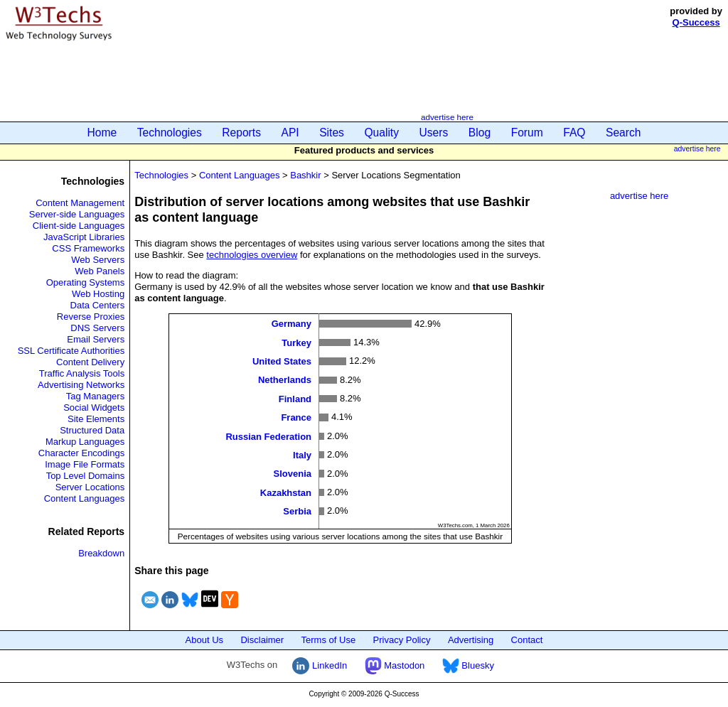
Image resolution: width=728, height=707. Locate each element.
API (290, 133)
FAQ (574, 133)
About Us (204, 640)
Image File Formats (85, 464)
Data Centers (98, 305)
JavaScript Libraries (84, 237)
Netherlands (285, 380)
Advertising (471, 640)
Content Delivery (90, 362)
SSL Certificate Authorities (71, 351)
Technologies (170, 133)
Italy (302, 455)
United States (282, 361)
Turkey (296, 342)
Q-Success (696, 22)
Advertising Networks (81, 385)
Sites (332, 133)
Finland (295, 398)
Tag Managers (95, 396)
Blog (480, 133)
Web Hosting (98, 294)
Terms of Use (329, 640)
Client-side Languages (79, 226)
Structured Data (92, 430)
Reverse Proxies (91, 317)
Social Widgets (94, 408)
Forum (527, 133)
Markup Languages (85, 442)
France (296, 417)
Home (102, 133)
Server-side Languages (77, 214)
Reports (241, 133)
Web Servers (98, 260)
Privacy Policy (402, 640)
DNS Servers (97, 328)
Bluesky (468, 665)
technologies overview (252, 255)
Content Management (80, 203)
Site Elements (96, 419)
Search (623, 133)
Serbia (297, 511)
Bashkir (305, 175)
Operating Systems (86, 282)
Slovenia (293, 474)
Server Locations (90, 487)
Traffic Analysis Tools (82, 373)
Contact (527, 640)
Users (434, 133)
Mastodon (395, 665)
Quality (381, 133)
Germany (291, 324)
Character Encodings (81, 453)
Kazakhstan (286, 492)
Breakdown (101, 553)
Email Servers (96, 339)
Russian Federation (268, 436)
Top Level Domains (86, 476)
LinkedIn (320, 665)
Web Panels (100, 271)
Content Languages (84, 498)
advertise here (447, 117)
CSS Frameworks (88, 248)
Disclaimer (262, 640)
